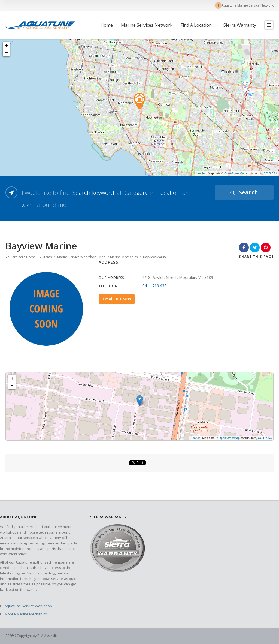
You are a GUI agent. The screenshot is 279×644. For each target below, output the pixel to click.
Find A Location (198, 25)
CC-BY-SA (271, 173)
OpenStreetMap (235, 173)
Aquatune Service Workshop (28, 606)
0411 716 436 (154, 286)
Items (48, 257)
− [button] (6, 53)
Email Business (117, 299)
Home (107, 25)
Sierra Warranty (240, 25)
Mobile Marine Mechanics (118, 257)
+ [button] (6, 46)
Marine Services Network (147, 25)
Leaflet (201, 173)
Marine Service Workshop (77, 257)
